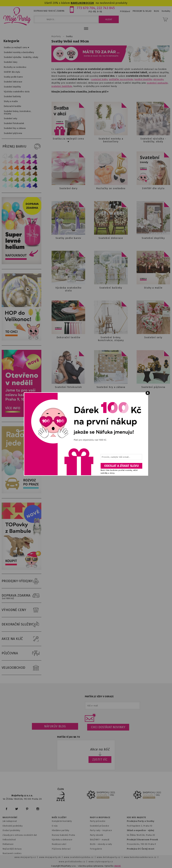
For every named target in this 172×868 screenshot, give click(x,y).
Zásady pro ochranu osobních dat (20, 835)
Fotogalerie (96, 849)
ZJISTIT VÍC (100, 760)
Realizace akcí (59, 844)
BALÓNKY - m (97, 840)
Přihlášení (125, 11)
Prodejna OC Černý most (141, 849)
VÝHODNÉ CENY (21, 610)
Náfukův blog (55, 726)
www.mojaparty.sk (50, 857)
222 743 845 (106, 8)
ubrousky (158, 79)
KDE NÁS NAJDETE (136, 817)
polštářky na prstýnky (121, 79)
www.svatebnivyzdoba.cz (79, 857)
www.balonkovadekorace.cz (140, 857)
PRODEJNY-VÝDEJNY (21, 581)
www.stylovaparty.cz (101, 862)
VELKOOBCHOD (21, 668)
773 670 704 (86, 8)
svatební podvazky (157, 83)
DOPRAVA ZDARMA (21, 596)
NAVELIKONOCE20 (82, 3)
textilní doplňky (143, 79)
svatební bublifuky (62, 86)
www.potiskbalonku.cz (72, 862)
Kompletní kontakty (62, 821)
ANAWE (118, 866)
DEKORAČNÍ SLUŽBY (21, 624)
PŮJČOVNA (21, 653)
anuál (107, 840)
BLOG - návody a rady (101, 844)
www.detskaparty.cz (109, 857)
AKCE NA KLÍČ (21, 639)
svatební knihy (99, 79)
